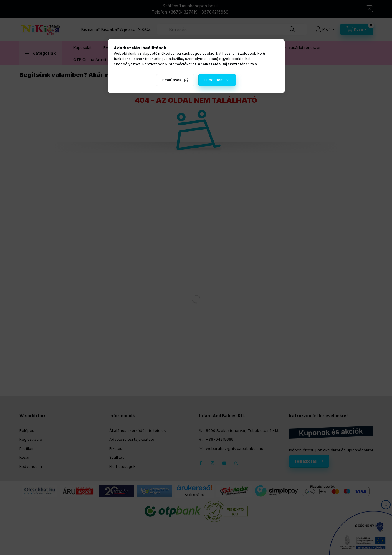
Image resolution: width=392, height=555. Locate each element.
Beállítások (172, 80)
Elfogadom (214, 80)
